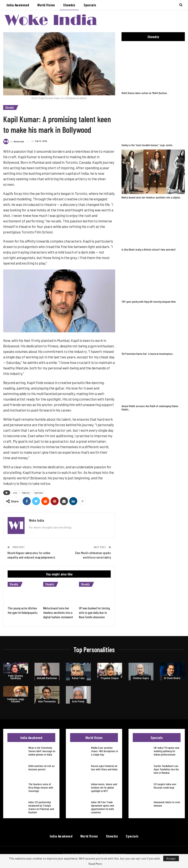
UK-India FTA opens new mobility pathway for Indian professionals (167, 751)
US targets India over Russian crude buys (165, 786)
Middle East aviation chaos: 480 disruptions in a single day (104, 751)
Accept (171, 858)
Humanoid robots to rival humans (167, 804)
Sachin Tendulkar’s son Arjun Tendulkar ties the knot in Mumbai (166, 769)
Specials (90, 5)
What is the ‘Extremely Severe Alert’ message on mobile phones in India (42, 751)
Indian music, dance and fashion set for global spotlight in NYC (104, 787)
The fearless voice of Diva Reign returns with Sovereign (41, 787)
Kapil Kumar (39, 493)
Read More (95, 864)
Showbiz (69, 5)
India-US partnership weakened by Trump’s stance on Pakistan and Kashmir (41, 807)
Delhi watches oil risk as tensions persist (41, 767)
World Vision (46, 5)
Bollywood (26, 493)
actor (15, 493)
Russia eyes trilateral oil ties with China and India (104, 767)
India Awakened (18, 5)
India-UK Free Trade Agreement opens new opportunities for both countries (103, 807)
